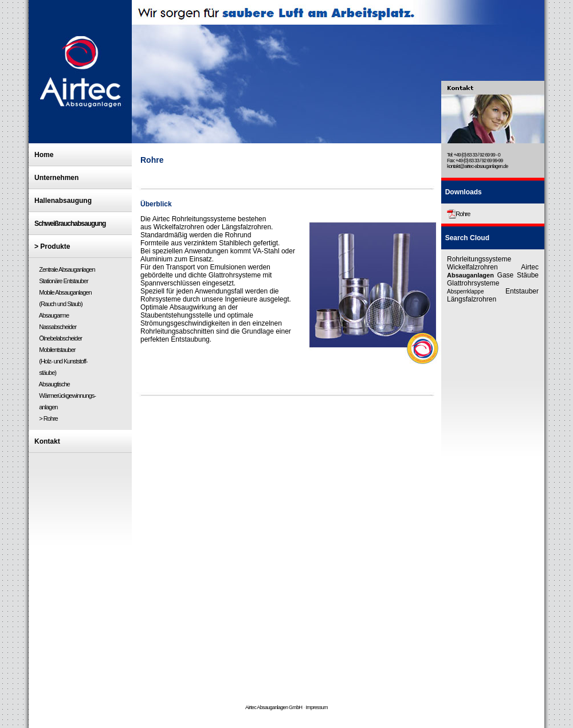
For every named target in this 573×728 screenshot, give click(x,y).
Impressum (317, 707)
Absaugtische (54, 384)
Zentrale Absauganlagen (65, 269)
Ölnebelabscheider (60, 338)
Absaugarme (53, 315)
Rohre (463, 214)
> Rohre (48, 418)
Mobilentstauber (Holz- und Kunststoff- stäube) (61, 361)
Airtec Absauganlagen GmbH (274, 707)
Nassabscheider (56, 327)
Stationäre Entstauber (63, 281)
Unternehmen (56, 178)
